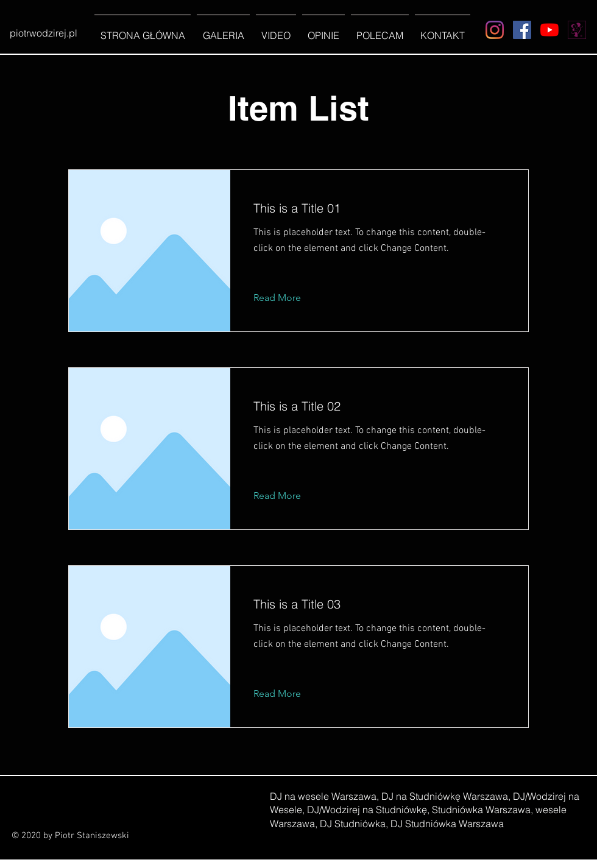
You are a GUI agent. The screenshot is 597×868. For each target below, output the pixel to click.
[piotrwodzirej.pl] (43, 33)
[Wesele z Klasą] (577, 30)
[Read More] (287, 298)
